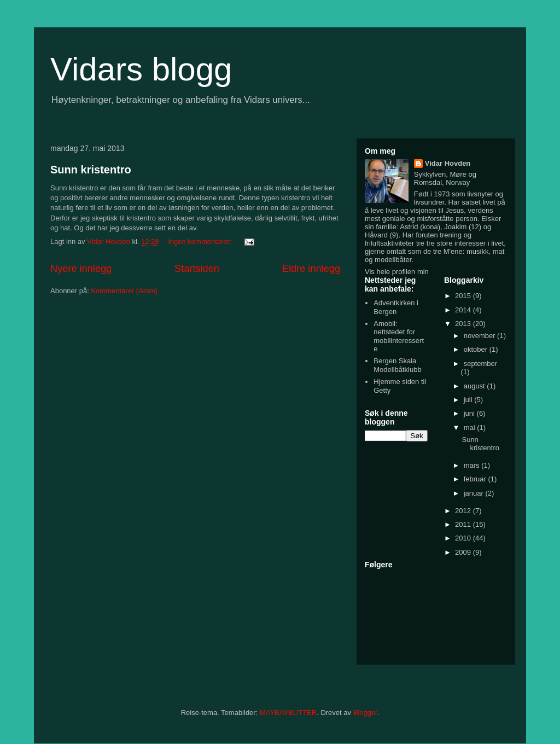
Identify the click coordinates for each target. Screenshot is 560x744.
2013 (464, 324)
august (476, 386)
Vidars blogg (141, 69)
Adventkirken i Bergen (396, 307)
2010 (464, 538)
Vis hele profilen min (397, 272)
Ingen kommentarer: (201, 242)
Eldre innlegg (311, 269)
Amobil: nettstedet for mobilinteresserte (399, 336)
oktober (477, 349)
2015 (464, 296)
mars (473, 465)
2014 (464, 310)
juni (470, 413)
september (480, 364)
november (480, 336)
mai (471, 428)
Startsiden (197, 269)
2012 (464, 511)
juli (469, 400)
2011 (464, 524)
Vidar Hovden (448, 163)
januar (475, 493)
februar (476, 479)
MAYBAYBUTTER (288, 713)
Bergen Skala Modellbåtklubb (397, 365)
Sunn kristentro (91, 170)
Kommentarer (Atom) (124, 291)
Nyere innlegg (81, 269)
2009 (464, 552)
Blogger (365, 713)
